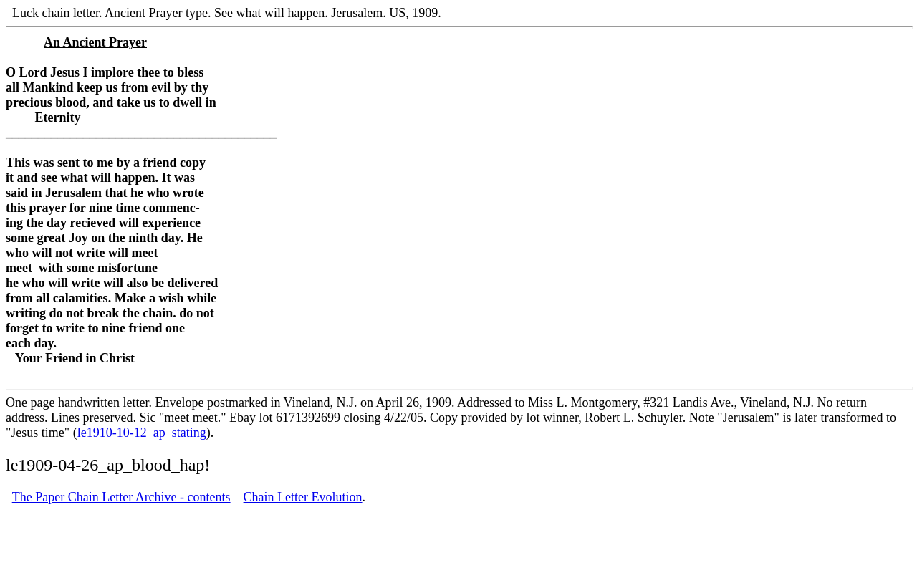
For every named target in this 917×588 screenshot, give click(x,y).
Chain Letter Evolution (303, 497)
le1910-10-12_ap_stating (142, 433)
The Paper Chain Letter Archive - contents (121, 497)
